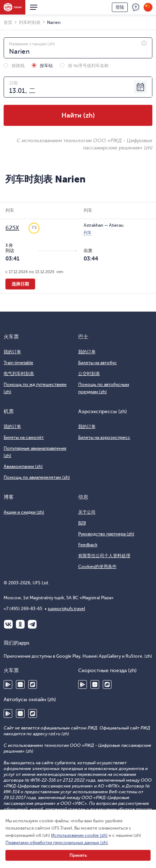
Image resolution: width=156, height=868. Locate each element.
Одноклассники (20, 624)
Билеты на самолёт (24, 437)
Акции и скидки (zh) (24, 512)
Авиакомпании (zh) (23, 466)
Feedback (88, 545)
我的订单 (12, 352)
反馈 (136, 7)
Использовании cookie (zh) (79, 835)
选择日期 (20, 284)
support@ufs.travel (66, 609)
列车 (88, 233)
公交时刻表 (89, 374)
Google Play (8, 684)
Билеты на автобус (98, 363)
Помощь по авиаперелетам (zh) (37, 477)
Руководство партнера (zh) (106, 534)
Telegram (32, 624)
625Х (12, 228)
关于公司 (87, 512)
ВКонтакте (8, 624)
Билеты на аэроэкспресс (104, 437)
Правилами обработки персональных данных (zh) (57, 843)
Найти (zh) (78, 115)
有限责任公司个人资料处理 (104, 556)
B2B (82, 523)
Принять (78, 855)
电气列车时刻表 (19, 374)
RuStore (33, 684)
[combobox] (78, 48)
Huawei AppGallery (20, 684)
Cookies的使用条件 (97, 567)
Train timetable (18, 363)
